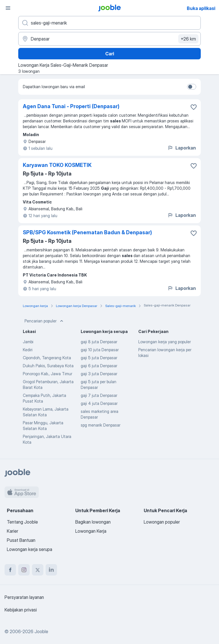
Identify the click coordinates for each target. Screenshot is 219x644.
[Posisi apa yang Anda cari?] (109, 23)
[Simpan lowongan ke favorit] (194, 107)
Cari (110, 54)
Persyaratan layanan (24, 597)
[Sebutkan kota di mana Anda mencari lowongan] (109, 39)
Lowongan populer (162, 522)
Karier (13, 531)
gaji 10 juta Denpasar (100, 350)
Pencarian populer (44, 321)
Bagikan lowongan (93, 522)
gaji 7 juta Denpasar (99, 395)
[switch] (192, 87)
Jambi (28, 342)
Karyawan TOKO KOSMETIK (57, 165)
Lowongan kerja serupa (30, 549)
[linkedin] (51, 570)
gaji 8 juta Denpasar (99, 342)
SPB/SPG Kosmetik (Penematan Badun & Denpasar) (87, 232)
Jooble (41, 631)
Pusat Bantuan (21, 540)
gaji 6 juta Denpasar (99, 366)
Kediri (28, 350)
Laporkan (182, 148)
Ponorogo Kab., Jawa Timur (47, 374)
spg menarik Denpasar (101, 425)
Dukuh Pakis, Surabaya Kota (48, 366)
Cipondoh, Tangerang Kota (47, 358)
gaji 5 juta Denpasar (99, 358)
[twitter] (38, 570)
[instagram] (24, 570)
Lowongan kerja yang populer (165, 342)
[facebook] (10, 570)
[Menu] (8, 8)
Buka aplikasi (201, 8)
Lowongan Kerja (91, 531)
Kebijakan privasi (21, 610)
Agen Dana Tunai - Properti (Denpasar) (71, 106)
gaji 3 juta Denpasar (99, 374)
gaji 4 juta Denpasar (99, 403)
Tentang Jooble (22, 522)
